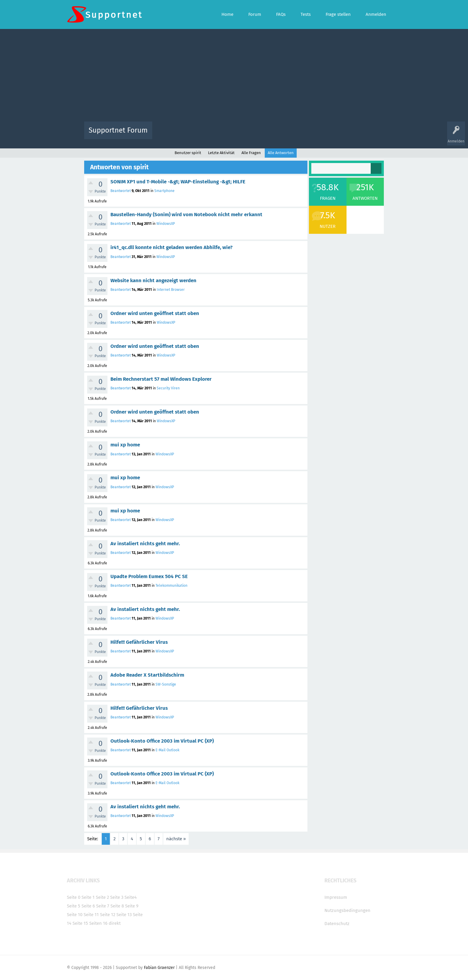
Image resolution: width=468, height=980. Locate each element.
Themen (266, 135)
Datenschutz (337, 924)
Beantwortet (121, 191)
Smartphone (164, 191)
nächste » (176, 839)
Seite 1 (88, 897)
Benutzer (309, 135)
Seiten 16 (98, 923)
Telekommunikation (171, 586)
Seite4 (131, 897)
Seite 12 (108, 915)
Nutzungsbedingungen (347, 910)
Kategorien (287, 135)
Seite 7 (103, 906)
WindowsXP (166, 224)
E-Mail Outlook (167, 750)
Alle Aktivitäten (169, 135)
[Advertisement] (234, 77)
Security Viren (168, 388)
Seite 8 (117, 906)
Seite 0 (74, 897)
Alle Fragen (196, 135)
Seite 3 (117, 897)
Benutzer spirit (188, 153)
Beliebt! (217, 135)
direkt (115, 923)
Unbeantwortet (242, 135)
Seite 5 (74, 906)
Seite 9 (132, 906)
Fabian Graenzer (159, 968)
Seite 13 (124, 915)
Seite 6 (88, 906)
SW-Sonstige (166, 684)
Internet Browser (171, 290)
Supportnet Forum (118, 130)
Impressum (336, 897)
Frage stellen (332, 135)
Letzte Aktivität (221, 153)
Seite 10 (75, 915)
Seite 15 (80, 923)
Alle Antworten (281, 153)
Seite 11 (91, 915)
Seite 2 (102, 897)
